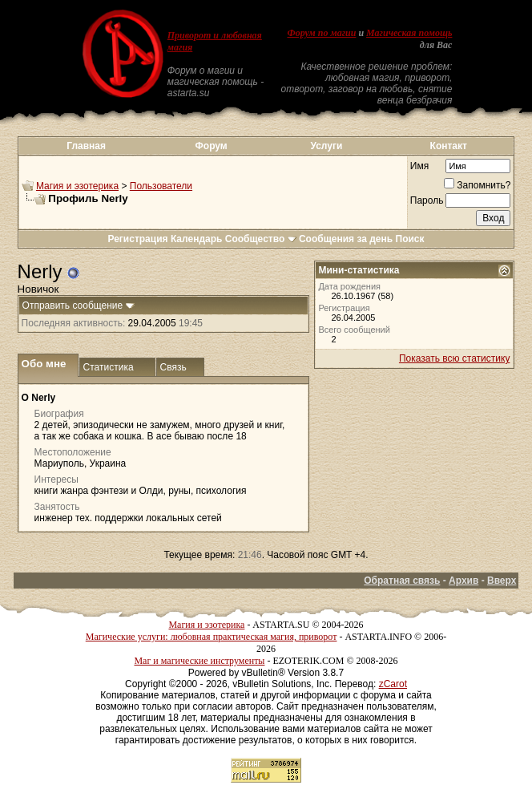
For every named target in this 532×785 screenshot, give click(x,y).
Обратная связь (402, 581)
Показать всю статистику (454, 358)
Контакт (449, 146)
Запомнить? (477, 185)
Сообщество (261, 239)
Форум (212, 146)
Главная (86, 146)
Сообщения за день (346, 239)
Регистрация (137, 239)
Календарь (197, 239)
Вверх (502, 581)
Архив (463, 581)
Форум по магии (321, 33)
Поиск (410, 239)
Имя (419, 166)
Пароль (427, 200)
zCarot (393, 684)
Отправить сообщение (73, 306)
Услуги (326, 146)
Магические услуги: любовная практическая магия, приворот (212, 637)
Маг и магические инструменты (199, 661)
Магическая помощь (409, 33)
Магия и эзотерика (77, 186)
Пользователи (161, 186)
